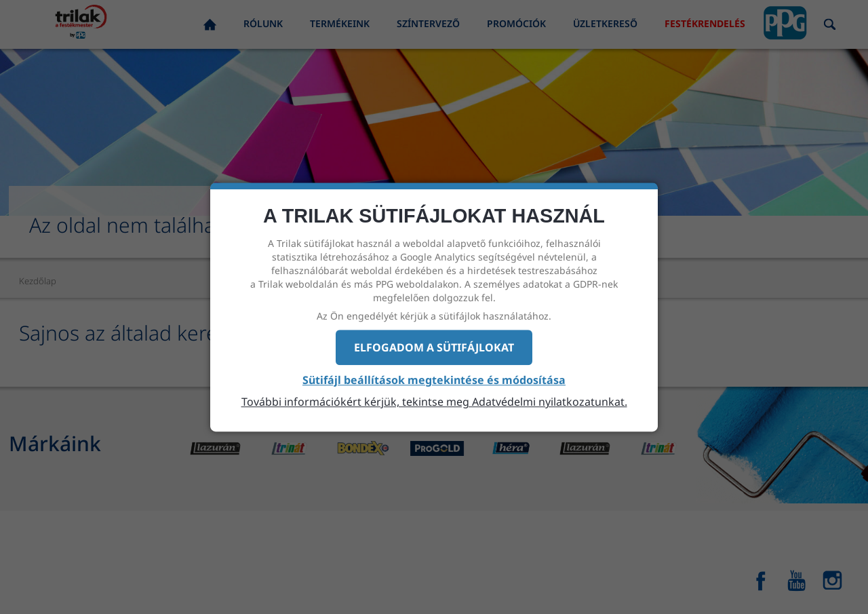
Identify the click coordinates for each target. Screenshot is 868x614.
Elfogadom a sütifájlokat (434, 347)
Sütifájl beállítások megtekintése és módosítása (434, 381)
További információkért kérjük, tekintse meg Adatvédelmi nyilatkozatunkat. (434, 402)
